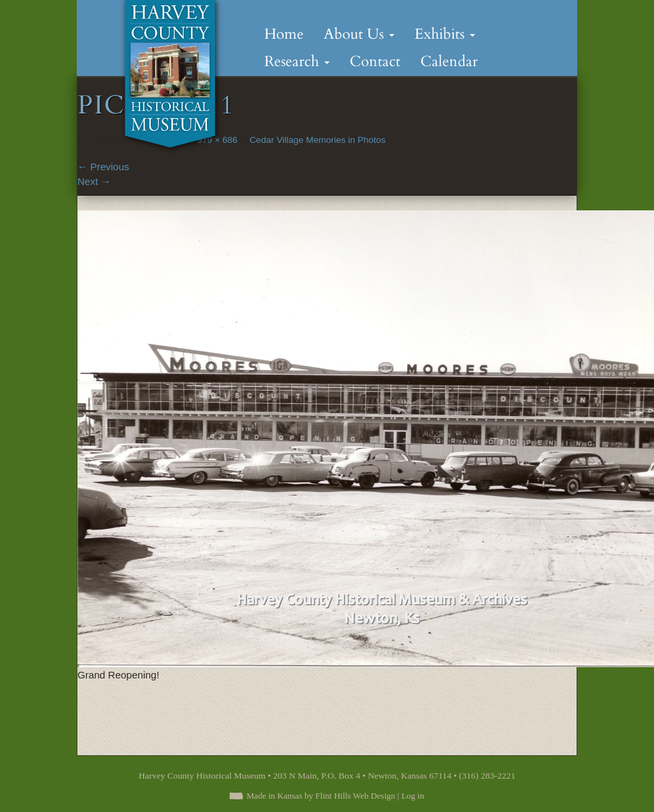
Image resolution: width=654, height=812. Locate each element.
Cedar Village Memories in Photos (318, 140)
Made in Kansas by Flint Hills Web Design (321, 796)
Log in (412, 796)
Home (284, 34)
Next (94, 181)
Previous (103, 167)
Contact (375, 61)
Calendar (449, 61)
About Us (359, 34)
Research (297, 61)
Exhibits (445, 34)
